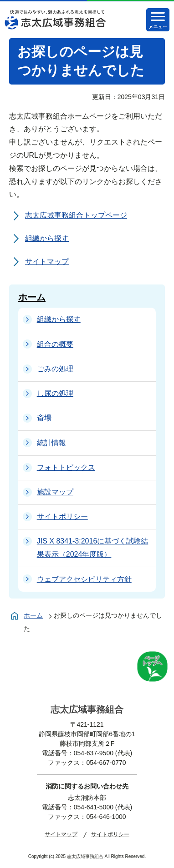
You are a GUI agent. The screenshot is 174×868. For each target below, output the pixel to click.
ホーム (32, 297)
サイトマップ (47, 262)
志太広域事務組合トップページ (76, 215)
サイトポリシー (110, 834)
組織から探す (47, 238)
